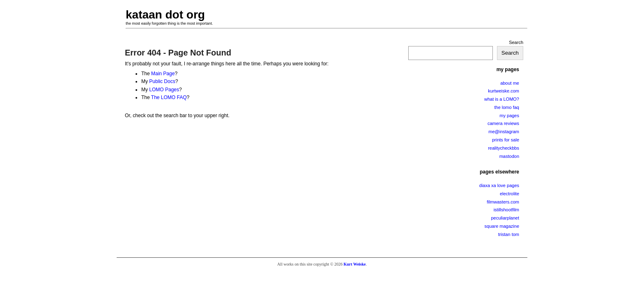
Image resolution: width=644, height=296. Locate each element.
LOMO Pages (164, 90)
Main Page (163, 74)
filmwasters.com (503, 202)
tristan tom (509, 234)
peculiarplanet (505, 218)
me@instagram (504, 132)
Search (516, 42)
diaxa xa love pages (499, 185)
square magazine (502, 226)
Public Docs (162, 81)
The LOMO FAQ (169, 97)
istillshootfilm (506, 210)
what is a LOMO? (502, 99)
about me (510, 83)
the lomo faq (507, 107)
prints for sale (506, 140)
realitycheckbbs (504, 148)
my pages (509, 116)
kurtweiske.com (504, 91)
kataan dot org (165, 15)
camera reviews (503, 123)
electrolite (509, 194)
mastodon (509, 156)
